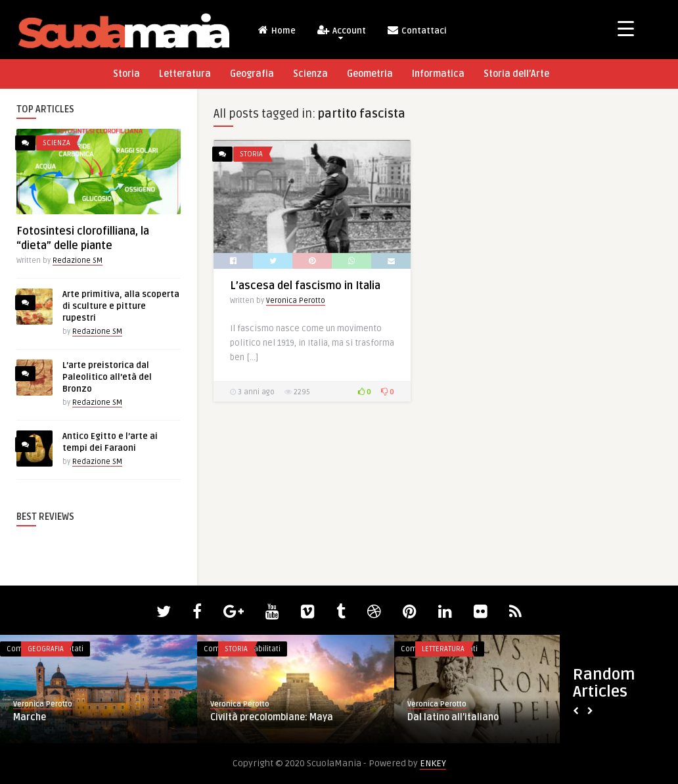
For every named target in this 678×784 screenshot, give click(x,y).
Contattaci (417, 30)
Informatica (438, 74)
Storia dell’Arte (516, 74)
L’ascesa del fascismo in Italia (305, 286)
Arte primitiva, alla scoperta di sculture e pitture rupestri (121, 306)
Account (341, 32)
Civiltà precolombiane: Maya (272, 717)
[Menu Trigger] (626, 28)
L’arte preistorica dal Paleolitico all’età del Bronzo (107, 377)
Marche (30, 717)
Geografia (252, 74)
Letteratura (185, 74)
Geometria (370, 74)
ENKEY (433, 763)
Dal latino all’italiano (453, 717)
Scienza (310, 74)
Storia (126, 74)
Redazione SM (78, 261)
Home (276, 30)
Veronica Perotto (296, 301)
